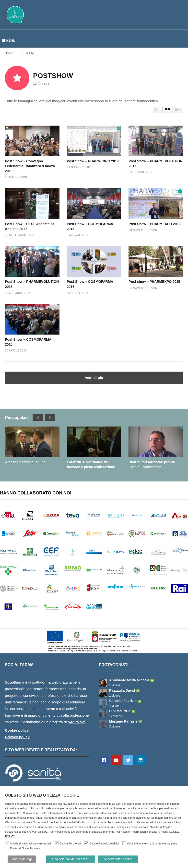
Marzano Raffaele (126, 721)
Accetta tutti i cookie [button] (118, 859)
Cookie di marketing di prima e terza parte (152, 843)
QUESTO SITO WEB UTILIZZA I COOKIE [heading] (42, 795)
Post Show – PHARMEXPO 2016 (154, 224)
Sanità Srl (76, 722)
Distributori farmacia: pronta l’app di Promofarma (152, 465)
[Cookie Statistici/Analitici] (86, 843)
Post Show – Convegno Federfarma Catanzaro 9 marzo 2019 (30, 166)
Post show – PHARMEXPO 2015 (154, 282)
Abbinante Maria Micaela (132, 680)
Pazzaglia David (125, 690)
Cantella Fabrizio (126, 701)
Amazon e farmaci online (25, 462)
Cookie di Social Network (25, 848)
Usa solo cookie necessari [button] (71, 859)
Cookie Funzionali (70, 843)
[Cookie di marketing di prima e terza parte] (124, 843)
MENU (9, 41)
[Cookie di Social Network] (7, 848)
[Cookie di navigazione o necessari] (7, 843)
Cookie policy (17, 730)
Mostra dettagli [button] (22, 859)
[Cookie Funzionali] (57, 843)
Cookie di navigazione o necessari (30, 843)
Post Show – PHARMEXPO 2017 (93, 161)
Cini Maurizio (123, 711)
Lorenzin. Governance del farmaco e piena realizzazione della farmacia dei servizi (91, 465)
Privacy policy (17, 737)
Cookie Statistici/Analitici (104, 843)
